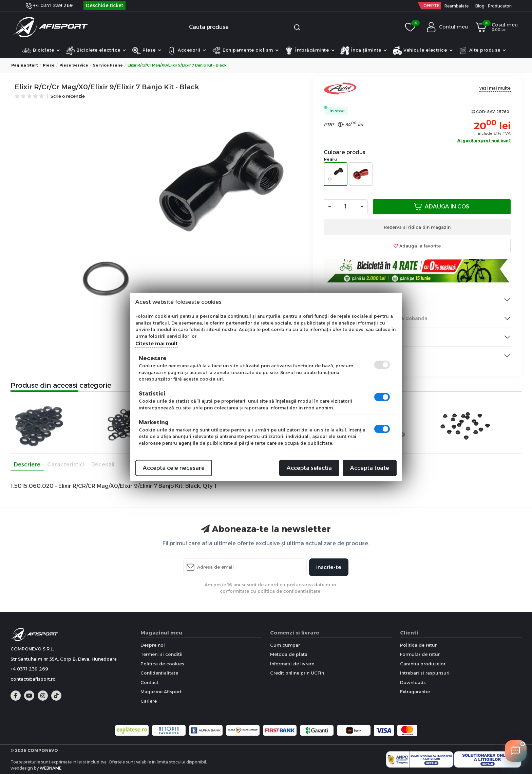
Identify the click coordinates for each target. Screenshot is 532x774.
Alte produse (482, 51)
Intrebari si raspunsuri (425, 673)
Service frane (108, 65)
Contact (149, 682)
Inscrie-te (329, 567)
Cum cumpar (285, 645)
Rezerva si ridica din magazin (417, 227)
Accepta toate (370, 468)
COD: (481, 112)
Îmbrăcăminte (310, 51)
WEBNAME (51, 768)
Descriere (27, 465)
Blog (480, 6)
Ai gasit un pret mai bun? (484, 141)
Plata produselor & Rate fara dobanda (376, 319)
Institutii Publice (349, 337)
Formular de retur (420, 654)
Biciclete (41, 51)
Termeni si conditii (161, 654)
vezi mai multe (495, 88)
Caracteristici (66, 465)
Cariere (149, 701)
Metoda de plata (289, 654)
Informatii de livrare (292, 664)
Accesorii (187, 51)
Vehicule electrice (423, 51)
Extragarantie (415, 692)
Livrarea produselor (353, 300)
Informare (342, 356)
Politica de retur (418, 645)
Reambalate (457, 6)
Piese (147, 51)
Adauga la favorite (417, 246)
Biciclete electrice (96, 51)
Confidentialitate (159, 673)
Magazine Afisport (161, 692)
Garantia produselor (423, 664)
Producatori (500, 6)
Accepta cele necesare (174, 468)
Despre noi (153, 645)
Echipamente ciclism (245, 51)
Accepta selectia (309, 468)
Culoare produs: (345, 152)
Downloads (413, 682)
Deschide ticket (104, 5)
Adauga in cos (442, 207)
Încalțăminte (364, 51)
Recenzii (103, 465)
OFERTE (431, 6)
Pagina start (25, 65)
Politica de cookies (162, 664)
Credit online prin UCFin (297, 673)
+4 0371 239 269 (49, 5)
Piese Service (74, 65)
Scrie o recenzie (68, 97)
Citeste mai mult (157, 344)
